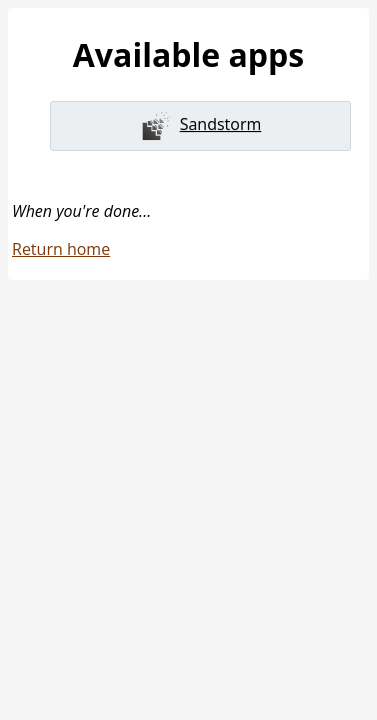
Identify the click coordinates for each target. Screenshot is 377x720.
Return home (61, 249)
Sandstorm (201, 126)
